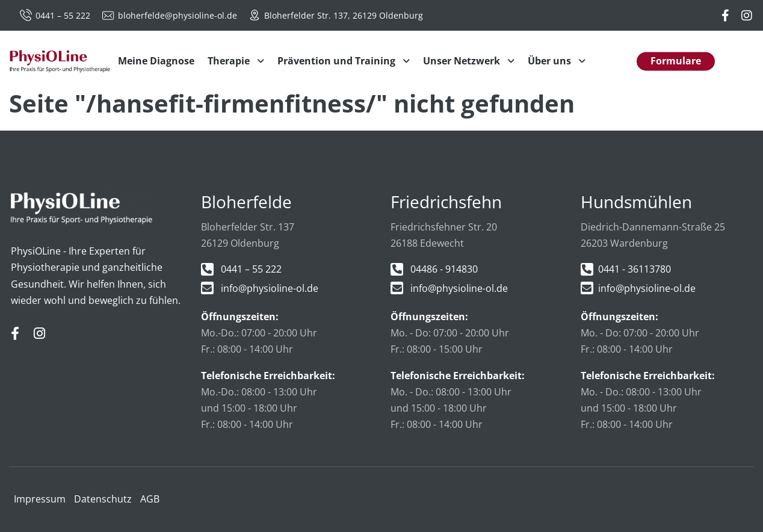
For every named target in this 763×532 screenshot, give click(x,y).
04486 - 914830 (444, 269)
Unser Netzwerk (463, 61)
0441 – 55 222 (56, 15)
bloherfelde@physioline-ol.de (171, 15)
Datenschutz (103, 499)
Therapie (230, 61)
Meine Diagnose (156, 61)
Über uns (551, 61)
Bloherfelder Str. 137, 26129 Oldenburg (336, 15)
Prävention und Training (338, 61)
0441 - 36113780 (635, 269)
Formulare (676, 61)
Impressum (40, 499)
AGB (150, 499)
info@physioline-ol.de (270, 288)
